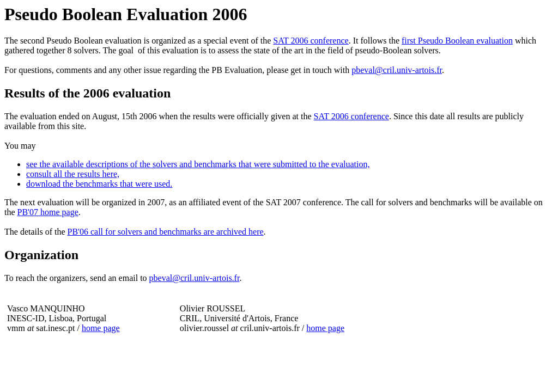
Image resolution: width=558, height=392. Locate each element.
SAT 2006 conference (311, 41)
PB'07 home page (48, 212)
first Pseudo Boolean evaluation (457, 41)
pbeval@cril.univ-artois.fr (397, 70)
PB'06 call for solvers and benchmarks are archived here (166, 232)
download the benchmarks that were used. (99, 184)
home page (101, 328)
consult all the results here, (73, 174)
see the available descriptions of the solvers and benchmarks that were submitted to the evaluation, (198, 164)
